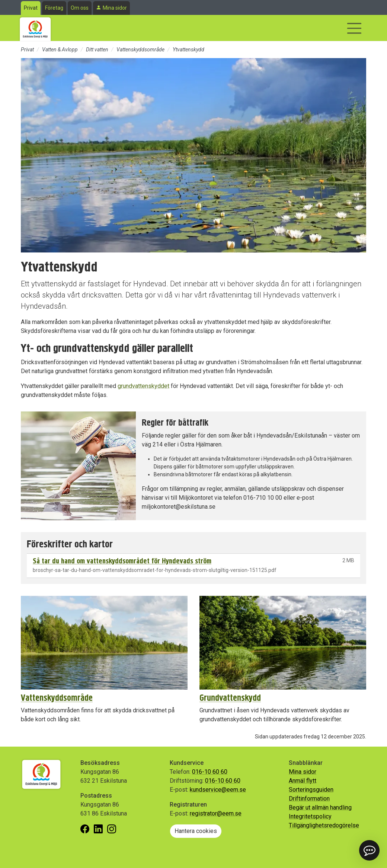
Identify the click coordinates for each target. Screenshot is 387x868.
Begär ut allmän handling (320, 807)
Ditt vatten (97, 50)
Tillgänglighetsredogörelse (324, 825)
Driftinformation (309, 799)
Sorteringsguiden (311, 790)
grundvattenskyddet (143, 386)
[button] (369, 850)
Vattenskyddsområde (140, 50)
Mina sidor (115, 8)
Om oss (80, 8)
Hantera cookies (196, 831)
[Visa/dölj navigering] (354, 28)
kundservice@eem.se (218, 790)
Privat (31, 8)
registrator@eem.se (216, 813)
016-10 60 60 (210, 772)
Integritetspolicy (310, 816)
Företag (54, 8)
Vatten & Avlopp (60, 50)
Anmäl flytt (303, 781)
